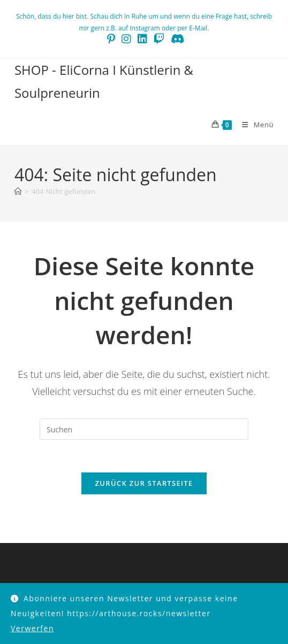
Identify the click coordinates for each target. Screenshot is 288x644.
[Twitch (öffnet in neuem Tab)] (159, 39)
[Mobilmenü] (254, 125)
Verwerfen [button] (32, 628)
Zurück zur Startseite (144, 483)
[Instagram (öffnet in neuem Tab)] (126, 39)
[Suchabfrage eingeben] (144, 429)
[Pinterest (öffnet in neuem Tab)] (111, 39)
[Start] (18, 191)
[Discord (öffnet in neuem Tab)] (176, 39)
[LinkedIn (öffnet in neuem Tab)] (142, 39)
